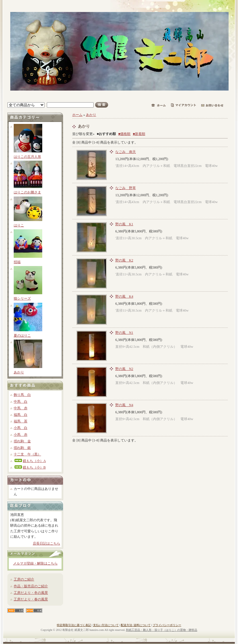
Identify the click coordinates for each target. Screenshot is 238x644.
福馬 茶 (21, 421)
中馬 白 (21, 402)
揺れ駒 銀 (22, 448)
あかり (19, 372)
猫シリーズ (22, 299)
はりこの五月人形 (27, 157)
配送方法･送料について (136, 625)
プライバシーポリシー (167, 625)
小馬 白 (21, 428)
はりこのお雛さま (27, 192)
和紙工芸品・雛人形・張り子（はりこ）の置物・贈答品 (162, 630)
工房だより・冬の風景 (31, 593)
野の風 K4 (124, 297)
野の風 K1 (124, 224)
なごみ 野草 (126, 188)
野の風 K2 (124, 260)
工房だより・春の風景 (31, 599)
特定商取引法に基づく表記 (74, 625)
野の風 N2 (124, 369)
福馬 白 (21, 415)
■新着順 (139, 134)
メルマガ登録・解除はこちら (35, 563)
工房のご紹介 (24, 579)
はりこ (19, 225)
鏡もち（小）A (30, 461)
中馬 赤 (21, 408)
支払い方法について (106, 625)
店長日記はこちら (47, 543)
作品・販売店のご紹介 (31, 586)
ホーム (77, 115)
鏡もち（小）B (30, 467)
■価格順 (124, 134)
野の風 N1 (124, 333)
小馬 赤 (21, 435)
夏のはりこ (22, 336)
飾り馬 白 (22, 395)
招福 (17, 262)
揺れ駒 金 (22, 441)
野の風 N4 (124, 405)
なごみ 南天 (126, 152)
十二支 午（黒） (27, 454)
